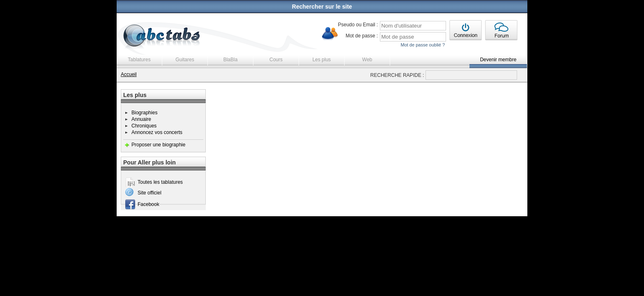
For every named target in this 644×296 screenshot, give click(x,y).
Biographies (144, 113)
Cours (276, 60)
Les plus (322, 60)
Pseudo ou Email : (358, 25)
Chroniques (144, 126)
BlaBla (231, 60)
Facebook (148, 204)
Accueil (129, 74)
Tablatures (139, 60)
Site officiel (149, 193)
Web (367, 60)
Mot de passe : (362, 36)
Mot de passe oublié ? (423, 45)
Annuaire (141, 119)
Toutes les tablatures (160, 182)
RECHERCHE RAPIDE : (397, 75)
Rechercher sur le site (322, 7)
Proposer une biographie (158, 145)
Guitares (185, 60)
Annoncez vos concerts (157, 132)
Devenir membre (498, 60)
